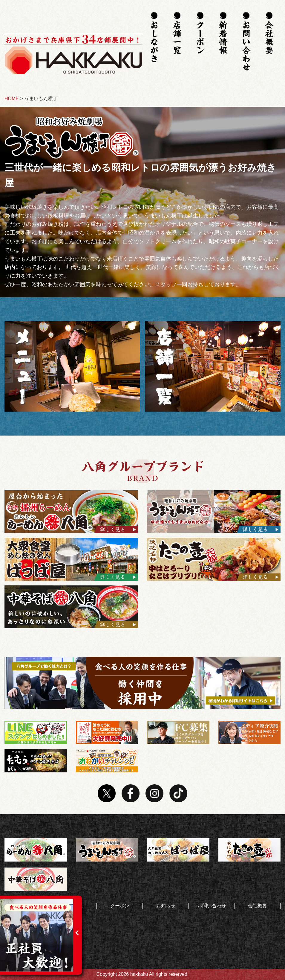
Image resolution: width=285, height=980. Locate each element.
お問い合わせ (212, 906)
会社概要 (258, 906)
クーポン (120, 906)
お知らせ (166, 906)
